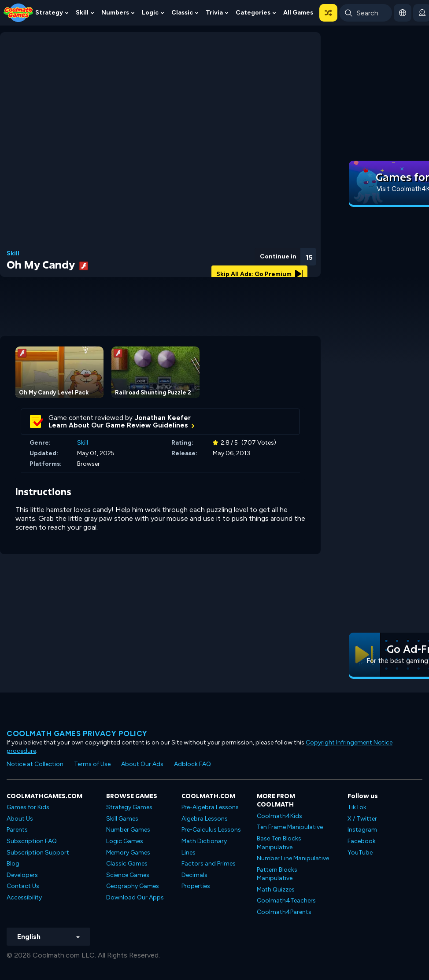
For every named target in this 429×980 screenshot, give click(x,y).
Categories (253, 13)
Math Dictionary (204, 841)
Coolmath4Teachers (286, 901)
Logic (150, 13)
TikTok (357, 807)
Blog (13, 864)
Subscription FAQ (32, 841)
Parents (17, 830)
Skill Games (122, 819)
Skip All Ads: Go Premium (260, 274)
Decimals (194, 875)
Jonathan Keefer (163, 418)
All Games (298, 13)
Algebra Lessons (205, 819)
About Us (20, 819)
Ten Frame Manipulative (290, 827)
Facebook (362, 841)
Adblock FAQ (192, 764)
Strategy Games (129, 807)
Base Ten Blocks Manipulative (279, 843)
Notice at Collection (35, 764)
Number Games (128, 830)
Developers (22, 875)
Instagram (362, 830)
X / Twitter (362, 819)
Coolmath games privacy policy (77, 733)
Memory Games (128, 853)
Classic (182, 13)
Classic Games (127, 864)
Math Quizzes (276, 890)
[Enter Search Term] (366, 13)
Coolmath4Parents (284, 912)
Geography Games (133, 886)
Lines (189, 853)
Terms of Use (92, 764)
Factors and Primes (209, 864)
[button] (328, 13)
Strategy (49, 13)
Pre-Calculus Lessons (211, 830)
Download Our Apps (135, 897)
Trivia (214, 13)
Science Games (128, 875)
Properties (196, 886)
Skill (82, 13)
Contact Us (23, 886)
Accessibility (24, 897)
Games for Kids (28, 807)
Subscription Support (38, 853)
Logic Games (125, 841)
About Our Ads (142, 764)
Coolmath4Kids (279, 816)
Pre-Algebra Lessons (210, 807)
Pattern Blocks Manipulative (277, 874)
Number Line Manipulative (293, 858)
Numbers (115, 13)
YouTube (360, 853)
